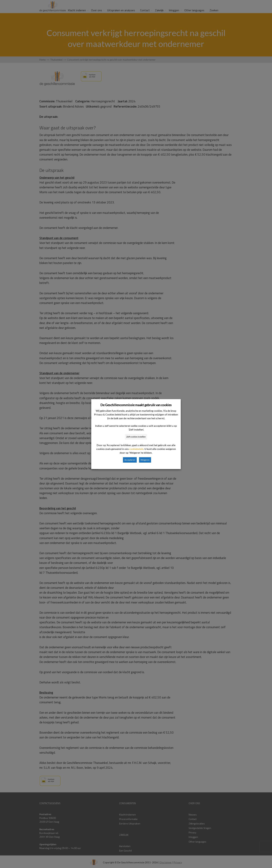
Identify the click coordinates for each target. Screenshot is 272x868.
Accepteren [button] (130, 460)
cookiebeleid (136, 449)
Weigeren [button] (145, 460)
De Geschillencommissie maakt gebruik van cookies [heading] (136, 405)
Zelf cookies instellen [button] (136, 437)
